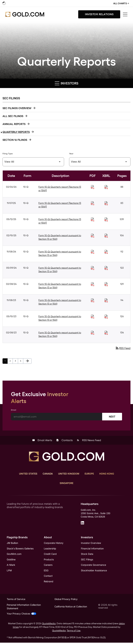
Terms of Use (74, 632)
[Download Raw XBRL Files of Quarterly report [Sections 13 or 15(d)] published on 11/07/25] (106, 203)
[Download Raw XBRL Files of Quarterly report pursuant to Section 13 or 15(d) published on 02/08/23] (106, 333)
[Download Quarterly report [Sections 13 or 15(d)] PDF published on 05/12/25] (93, 220)
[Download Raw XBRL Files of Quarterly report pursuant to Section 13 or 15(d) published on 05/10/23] (106, 317)
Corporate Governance (93, 566)
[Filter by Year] (100, 162)
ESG (46, 571)
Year (71, 154)
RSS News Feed (89, 440)
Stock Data (87, 554)
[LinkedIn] (82, 523)
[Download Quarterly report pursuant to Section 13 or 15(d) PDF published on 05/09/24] (93, 268)
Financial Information (92, 549)
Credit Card (50, 554)
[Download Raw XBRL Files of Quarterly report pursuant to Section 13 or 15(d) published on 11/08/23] (106, 300)
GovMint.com (14, 554)
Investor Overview (91, 543)
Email (14, 410)
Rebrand (49, 582)
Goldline (11, 560)
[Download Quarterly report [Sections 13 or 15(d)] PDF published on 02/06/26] (93, 187)
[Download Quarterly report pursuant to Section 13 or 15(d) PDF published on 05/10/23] (93, 317)
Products (49, 560)
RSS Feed (123, 348)
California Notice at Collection (71, 608)
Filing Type (8, 154)
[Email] (57, 417)
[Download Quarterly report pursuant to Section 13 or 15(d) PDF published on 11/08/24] (93, 252)
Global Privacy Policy (66, 600)
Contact (48, 577)
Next (112, 417)
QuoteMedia (49, 625)
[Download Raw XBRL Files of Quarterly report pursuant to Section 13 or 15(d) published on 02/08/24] (106, 284)
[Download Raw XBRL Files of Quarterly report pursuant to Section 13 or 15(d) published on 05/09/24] (106, 268)
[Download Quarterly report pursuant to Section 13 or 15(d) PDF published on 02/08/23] (93, 333)
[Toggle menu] (125, 14)
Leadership (50, 549)
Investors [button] (67, 83)
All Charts (121, 3)
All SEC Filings (13, 116)
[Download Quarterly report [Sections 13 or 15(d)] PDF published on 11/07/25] (93, 203)
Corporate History (54, 543)
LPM (9, 571)
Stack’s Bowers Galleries (20, 549)
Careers (48, 566)
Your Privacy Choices (21, 615)
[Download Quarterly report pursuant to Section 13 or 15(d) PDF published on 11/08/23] (93, 300)
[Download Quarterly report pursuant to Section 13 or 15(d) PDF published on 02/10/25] (93, 236)
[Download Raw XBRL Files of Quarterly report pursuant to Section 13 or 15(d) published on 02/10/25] (106, 236)
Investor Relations (99, 14)
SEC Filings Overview (17, 108)
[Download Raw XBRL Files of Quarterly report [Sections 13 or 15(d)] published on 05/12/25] (106, 220)
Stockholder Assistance (94, 571)
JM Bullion (12, 543)
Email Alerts (42, 440)
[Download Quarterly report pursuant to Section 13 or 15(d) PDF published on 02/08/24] (93, 284)
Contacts (64, 440)
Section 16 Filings (15, 140)
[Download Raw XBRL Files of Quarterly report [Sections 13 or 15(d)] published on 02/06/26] (106, 187)
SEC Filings (87, 560)
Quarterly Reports (16, 132)
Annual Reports (14, 124)
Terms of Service (16, 600)
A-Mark (11, 566)
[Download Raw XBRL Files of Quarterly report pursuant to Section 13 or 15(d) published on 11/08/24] (106, 252)
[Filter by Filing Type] (33, 162)
